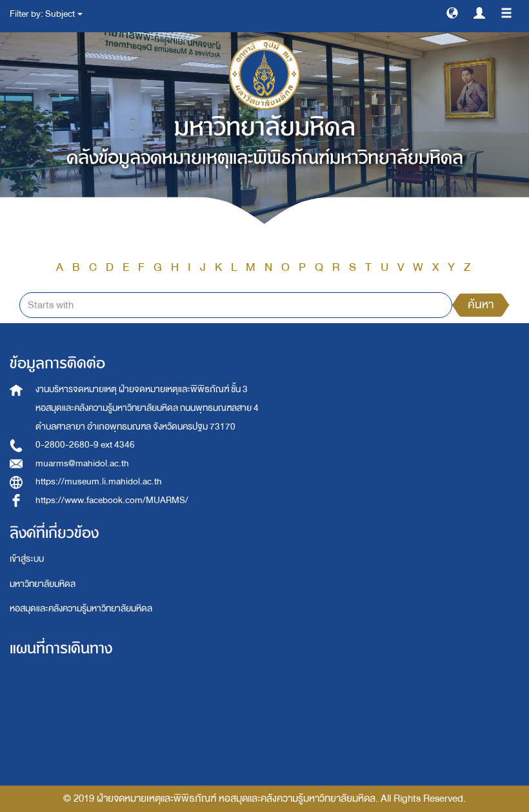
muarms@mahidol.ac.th (82, 463)
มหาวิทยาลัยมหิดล (43, 584)
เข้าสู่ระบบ (27, 559)
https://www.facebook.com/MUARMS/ (112, 500)
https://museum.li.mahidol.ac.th (99, 481)
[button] (452, 12)
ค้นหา (481, 305)
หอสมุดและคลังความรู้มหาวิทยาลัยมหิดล (81, 609)
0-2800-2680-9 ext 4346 (85, 445)
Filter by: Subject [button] (46, 14)
